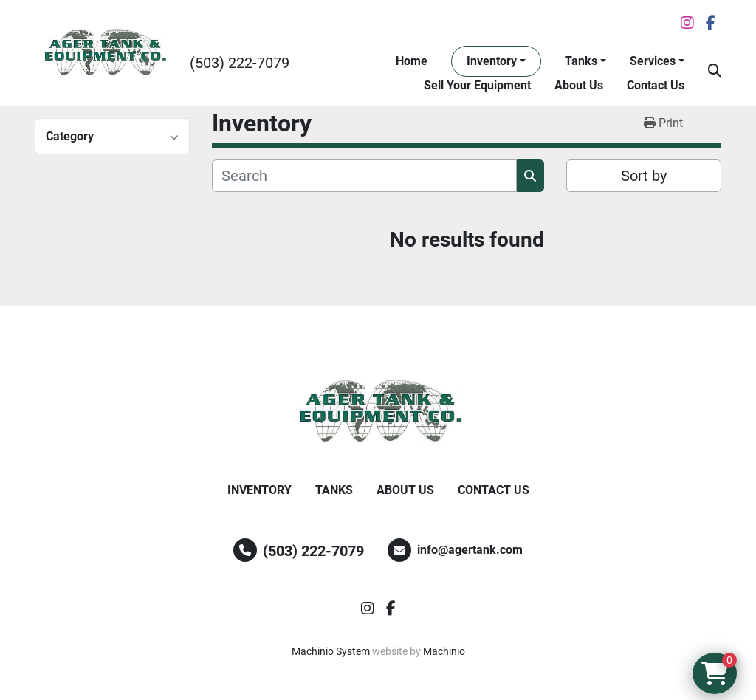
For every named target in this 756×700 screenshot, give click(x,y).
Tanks (581, 61)
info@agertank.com (470, 550)
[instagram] (687, 23)
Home (412, 61)
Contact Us (656, 85)
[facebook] (711, 23)
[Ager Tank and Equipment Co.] (378, 412)
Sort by (644, 176)
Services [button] (653, 61)
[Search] (364, 176)
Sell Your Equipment (477, 85)
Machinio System (331, 651)
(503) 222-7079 (240, 63)
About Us (579, 85)
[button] (496, 61)
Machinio (444, 651)
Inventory (492, 61)
